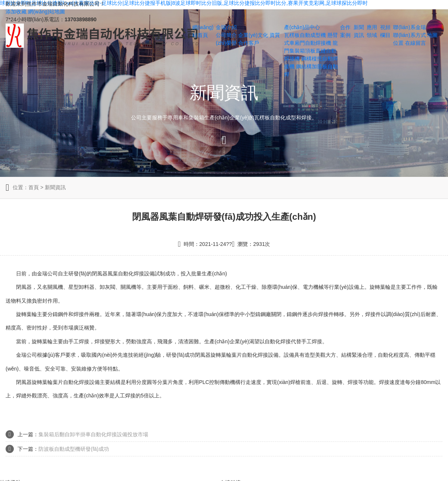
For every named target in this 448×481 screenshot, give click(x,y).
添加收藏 (16, 12)
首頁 (34, 187)
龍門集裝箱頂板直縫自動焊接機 (311, 51)
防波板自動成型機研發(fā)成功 (74, 449)
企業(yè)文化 (253, 35)
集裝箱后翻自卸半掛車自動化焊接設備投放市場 (93, 434)
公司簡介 (226, 35)
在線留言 (416, 43)
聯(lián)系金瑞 (409, 27)
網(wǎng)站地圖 (46, 12)
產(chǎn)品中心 (302, 27)
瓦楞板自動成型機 (305, 35)
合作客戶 (249, 43)
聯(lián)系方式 (409, 35)
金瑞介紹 (226, 27)
